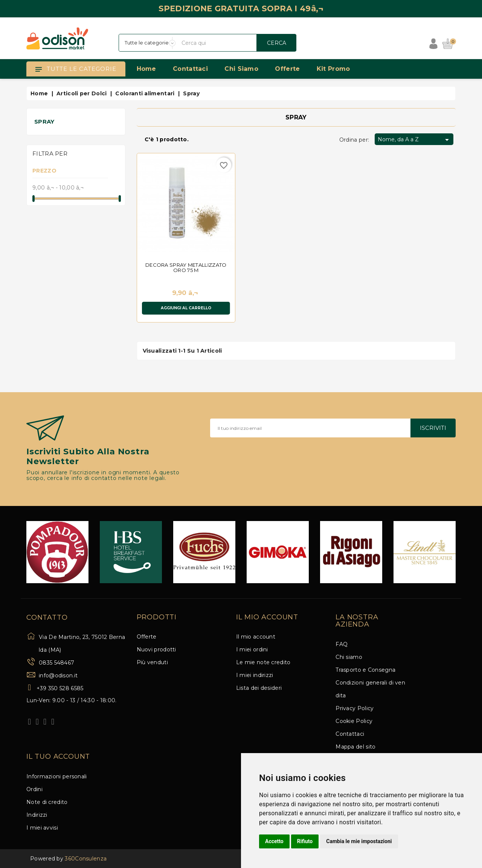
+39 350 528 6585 (60, 688)
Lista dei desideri (259, 688)
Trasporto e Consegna (365, 670)
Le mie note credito (263, 662)
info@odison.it (58, 675)
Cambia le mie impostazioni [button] (359, 841)
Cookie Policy (354, 721)
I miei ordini (252, 649)
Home (146, 69)
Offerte (287, 69)
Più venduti (152, 662)
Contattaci (190, 69)
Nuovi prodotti (156, 649)
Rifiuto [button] (305, 841)
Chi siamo (241, 69)
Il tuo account (58, 757)
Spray (44, 121)
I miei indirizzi (255, 675)
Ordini (34, 789)
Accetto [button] (274, 841)
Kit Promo (333, 69)
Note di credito (47, 802)
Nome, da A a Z (415, 140)
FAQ (342, 644)
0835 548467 (56, 663)
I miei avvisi (42, 828)
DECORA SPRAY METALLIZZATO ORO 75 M (186, 267)
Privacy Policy (355, 708)
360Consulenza (86, 859)
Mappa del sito (355, 747)
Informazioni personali (57, 776)
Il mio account (256, 637)
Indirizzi (37, 815)
